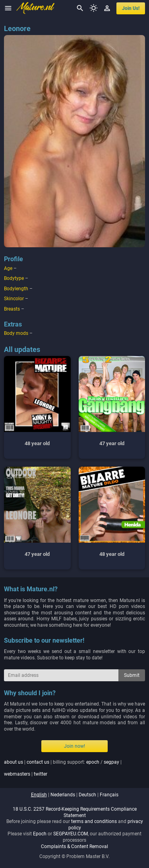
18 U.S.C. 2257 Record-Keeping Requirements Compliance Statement (75, 812)
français (109, 795)
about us (14, 762)
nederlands (63, 795)
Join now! (74, 746)
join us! (131, 8)
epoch (93, 762)
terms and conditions (94, 821)
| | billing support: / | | (63, 768)
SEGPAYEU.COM (71, 834)
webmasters (17, 774)
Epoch (40, 834)
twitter (41, 774)
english (39, 795)
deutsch (87, 795)
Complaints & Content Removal (74, 846)
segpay (111, 762)
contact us (38, 762)
